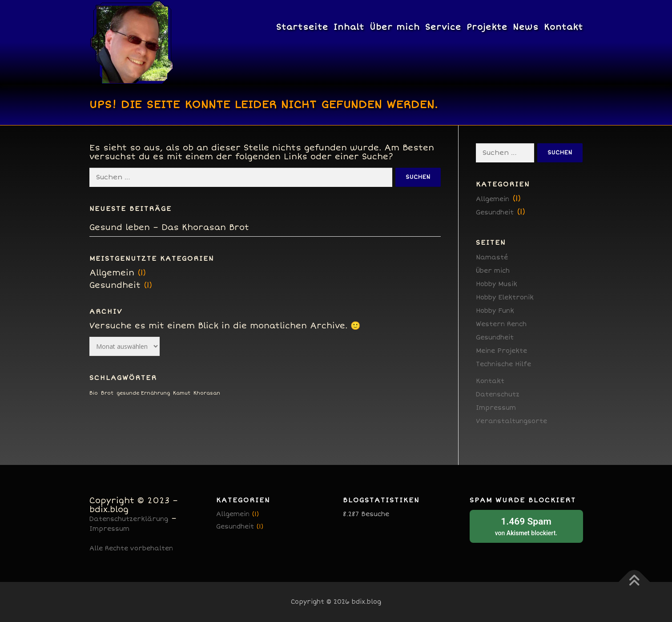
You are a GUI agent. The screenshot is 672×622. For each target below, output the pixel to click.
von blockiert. (526, 526)
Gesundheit (115, 285)
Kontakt (563, 27)
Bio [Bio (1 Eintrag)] (94, 393)
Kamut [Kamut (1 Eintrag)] (182, 393)
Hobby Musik (497, 284)
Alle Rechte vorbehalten (131, 548)
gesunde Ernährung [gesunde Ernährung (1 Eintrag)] (143, 393)
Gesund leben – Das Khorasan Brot (169, 227)
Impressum (496, 408)
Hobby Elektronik (505, 297)
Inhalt (349, 27)
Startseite (302, 27)
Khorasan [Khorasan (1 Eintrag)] (207, 393)
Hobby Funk (495, 311)
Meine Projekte (501, 351)
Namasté (492, 257)
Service (443, 27)
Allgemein (112, 273)
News (526, 27)
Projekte (487, 27)
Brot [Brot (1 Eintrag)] (107, 393)
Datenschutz (498, 394)
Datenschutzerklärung (129, 519)
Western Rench (501, 324)
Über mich (395, 27)
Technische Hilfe (503, 364)
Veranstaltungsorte (511, 421)
